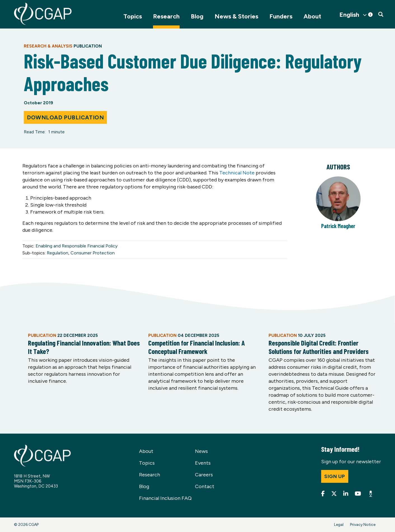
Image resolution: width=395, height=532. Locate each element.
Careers (204, 475)
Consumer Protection (93, 253)
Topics (133, 16)
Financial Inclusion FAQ (165, 498)
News (201, 451)
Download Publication (65, 117)
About (312, 16)
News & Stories (236, 16)
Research (166, 16)
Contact (205, 486)
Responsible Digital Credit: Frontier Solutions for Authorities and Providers (319, 347)
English (349, 15)
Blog (197, 16)
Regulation (57, 253)
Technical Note (237, 173)
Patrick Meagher (338, 226)
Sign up (335, 476)
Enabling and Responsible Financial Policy (77, 246)
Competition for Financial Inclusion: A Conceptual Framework (197, 347)
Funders (281, 16)
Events (203, 463)
